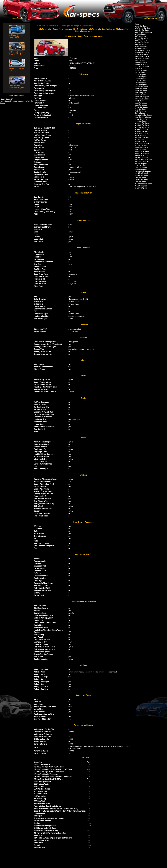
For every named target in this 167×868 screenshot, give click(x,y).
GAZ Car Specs (140, 83)
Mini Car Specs (140, 141)
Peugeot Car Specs (142, 151)
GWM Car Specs (141, 89)
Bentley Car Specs (141, 38)
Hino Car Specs (140, 93)
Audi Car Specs (140, 34)
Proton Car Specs (141, 156)
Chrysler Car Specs (142, 52)
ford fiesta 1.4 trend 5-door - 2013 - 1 (16, 36)
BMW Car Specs (141, 40)
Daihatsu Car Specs (142, 58)
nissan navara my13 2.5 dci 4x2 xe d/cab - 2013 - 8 (17, 88)
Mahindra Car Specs (142, 123)
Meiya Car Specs (141, 135)
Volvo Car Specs (141, 186)
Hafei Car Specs (141, 91)
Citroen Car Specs (141, 54)
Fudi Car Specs (140, 79)
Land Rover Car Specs (143, 117)
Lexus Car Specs (141, 119)
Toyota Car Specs (141, 180)
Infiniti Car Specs (141, 101)
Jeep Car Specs (141, 109)
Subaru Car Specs (141, 174)
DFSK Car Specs (141, 62)
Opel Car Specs (140, 149)
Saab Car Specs (141, 166)
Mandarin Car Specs (142, 125)
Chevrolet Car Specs (142, 50)
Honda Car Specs (141, 95)
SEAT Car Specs (141, 168)
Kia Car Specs (140, 113)
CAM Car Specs (140, 44)
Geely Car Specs (141, 85)
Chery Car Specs (141, 48)
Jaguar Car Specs (141, 107)
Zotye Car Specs (141, 188)
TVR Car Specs (140, 182)
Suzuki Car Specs (141, 176)
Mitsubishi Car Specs (143, 143)
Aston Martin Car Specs (143, 32)
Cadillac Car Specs (142, 42)
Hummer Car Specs (142, 97)
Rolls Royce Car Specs (143, 160)
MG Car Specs (140, 139)
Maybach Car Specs (142, 131)
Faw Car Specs (140, 69)
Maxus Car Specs (141, 129)
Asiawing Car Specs (142, 30)
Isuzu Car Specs (141, 103)
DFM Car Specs (140, 60)
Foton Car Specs (141, 77)
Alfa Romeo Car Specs (143, 28)
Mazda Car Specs (141, 133)
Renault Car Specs (141, 158)
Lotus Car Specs (141, 121)
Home (137, 24)
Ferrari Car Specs (141, 71)
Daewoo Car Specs (142, 56)
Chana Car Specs (141, 46)
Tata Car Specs (140, 178)
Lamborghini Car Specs (143, 115)
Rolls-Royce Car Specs (143, 162)
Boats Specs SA (7, 99)
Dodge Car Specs (141, 64)
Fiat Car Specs (140, 73)
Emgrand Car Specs (142, 67)
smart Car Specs (141, 170)
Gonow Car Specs (141, 87)
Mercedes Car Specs (143, 137)
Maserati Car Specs (142, 127)
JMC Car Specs (140, 111)
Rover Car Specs (141, 164)
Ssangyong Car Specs (143, 172)
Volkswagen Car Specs (143, 184)
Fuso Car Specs (141, 81)
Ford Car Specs (140, 75)
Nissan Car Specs (141, 147)
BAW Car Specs (140, 36)
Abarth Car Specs (141, 26)
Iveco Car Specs (141, 105)
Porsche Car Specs (142, 154)
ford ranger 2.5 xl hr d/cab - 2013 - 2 (16, 53)
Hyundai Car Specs (142, 99)
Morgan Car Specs (141, 145)
